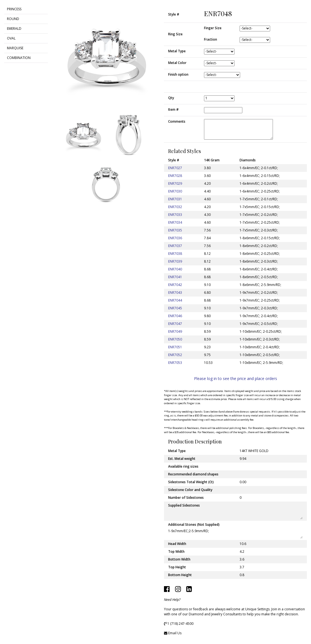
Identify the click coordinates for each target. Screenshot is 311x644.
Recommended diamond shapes (193, 474)
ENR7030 (175, 191)
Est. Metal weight (182, 459)
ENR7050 (175, 339)
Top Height (177, 567)
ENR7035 (175, 230)
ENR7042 (175, 285)
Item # (173, 109)
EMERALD (14, 29)
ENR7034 (175, 222)
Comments (177, 121)
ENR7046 (175, 316)
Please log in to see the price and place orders (236, 378)
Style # (174, 14)
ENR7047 (175, 324)
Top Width (176, 552)
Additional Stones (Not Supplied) (194, 525)
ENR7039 (175, 261)
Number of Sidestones (186, 498)
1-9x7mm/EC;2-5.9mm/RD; (235, 534)
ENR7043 (175, 293)
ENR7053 (175, 363)
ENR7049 (175, 331)
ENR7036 (175, 238)
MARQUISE (15, 48)
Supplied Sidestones (184, 505)
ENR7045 (175, 308)
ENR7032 (175, 207)
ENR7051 (175, 347)
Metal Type (177, 51)
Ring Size (175, 34)
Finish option (178, 74)
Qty (171, 98)
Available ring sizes (183, 466)
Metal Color (177, 63)
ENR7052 (175, 355)
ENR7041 (175, 277)
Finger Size (213, 28)
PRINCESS (14, 9)
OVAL (11, 38)
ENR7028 (175, 176)
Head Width (177, 544)
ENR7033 (175, 215)
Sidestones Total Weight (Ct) (191, 482)
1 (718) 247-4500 (180, 624)
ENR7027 (175, 168)
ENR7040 (175, 269)
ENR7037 (175, 246)
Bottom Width (179, 559)
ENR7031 (175, 199)
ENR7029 (175, 183)
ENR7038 (175, 254)
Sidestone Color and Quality (190, 490)
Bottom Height (180, 575)
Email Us (175, 633)
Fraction (211, 39)
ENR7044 (175, 300)
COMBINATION (19, 58)
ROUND (13, 19)
